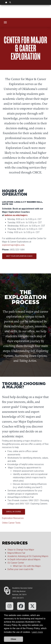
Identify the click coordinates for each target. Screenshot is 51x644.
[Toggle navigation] (5, 22)
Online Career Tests (11, 523)
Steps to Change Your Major (21, 550)
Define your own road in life (20, 569)
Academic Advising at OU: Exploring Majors (28, 556)
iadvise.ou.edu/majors (16, 215)
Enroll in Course (14, 512)
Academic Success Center (22, 588)
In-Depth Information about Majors (24, 559)
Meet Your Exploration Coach (19, 256)
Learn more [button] (37, 632)
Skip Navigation (0, 5)
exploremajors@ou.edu (13, 245)
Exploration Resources (13, 518)
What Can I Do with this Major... (28, 566)
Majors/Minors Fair (16, 553)
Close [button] (13, 639)
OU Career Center (16, 563)
